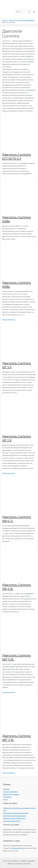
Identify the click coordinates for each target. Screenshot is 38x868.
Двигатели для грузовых (11, 794)
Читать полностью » (9, 320)
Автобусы (6, 789)
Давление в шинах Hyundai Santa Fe (15, 816)
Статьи (5, 799)
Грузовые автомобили (10, 792)
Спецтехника (7, 797)
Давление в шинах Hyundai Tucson (14, 818)
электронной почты (18, 848)
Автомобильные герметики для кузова (16, 813)
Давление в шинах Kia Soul (12, 821)
